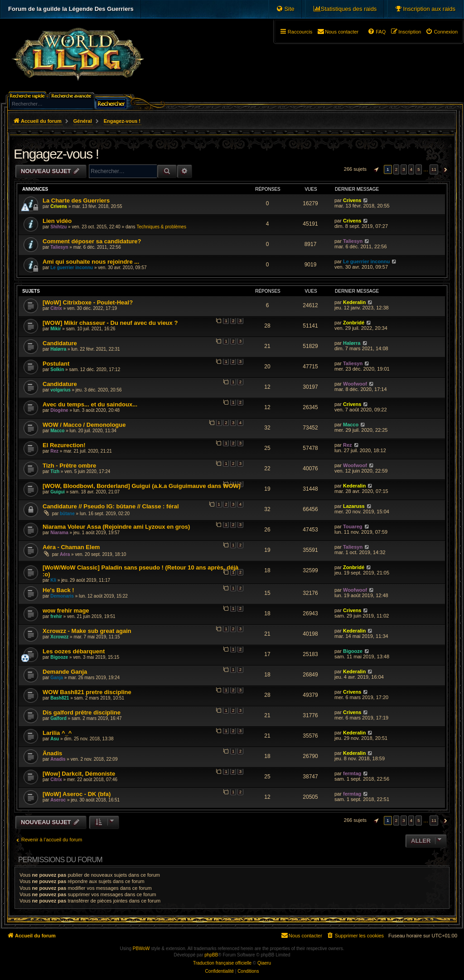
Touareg (353, 526)
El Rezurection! (64, 445)
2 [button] (396, 169)
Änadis (52, 753)
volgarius (60, 390)
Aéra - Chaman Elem (71, 547)
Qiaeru (264, 963)
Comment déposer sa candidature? (92, 241)
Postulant (56, 364)
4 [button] (411, 169)
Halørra (58, 349)
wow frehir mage (66, 611)
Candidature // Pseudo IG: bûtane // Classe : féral (111, 506)
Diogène (59, 410)
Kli (53, 580)
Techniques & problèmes (161, 227)
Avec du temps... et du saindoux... (90, 404)
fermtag (352, 773)
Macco (57, 431)
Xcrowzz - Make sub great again (87, 631)
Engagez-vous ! (56, 154)
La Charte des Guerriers (76, 200)
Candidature (60, 343)
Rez (54, 451)
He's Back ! (58, 590)
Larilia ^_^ (57, 733)
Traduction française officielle (222, 963)
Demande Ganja (65, 672)
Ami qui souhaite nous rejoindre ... (91, 262)
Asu (55, 739)
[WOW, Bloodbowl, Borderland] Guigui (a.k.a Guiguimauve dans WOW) (142, 486)
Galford (58, 718)
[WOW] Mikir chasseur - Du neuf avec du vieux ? (110, 323)
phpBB (211, 955)
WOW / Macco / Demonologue (84, 425)
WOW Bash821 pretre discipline (87, 692)
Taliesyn (59, 247)
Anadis (58, 759)
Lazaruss (354, 506)
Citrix (56, 308)
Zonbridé (354, 323)
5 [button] (419, 169)
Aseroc (58, 800)
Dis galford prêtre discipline (82, 712)
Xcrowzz (59, 637)
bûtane (67, 514)
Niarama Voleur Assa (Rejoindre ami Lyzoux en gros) (116, 527)
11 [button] (434, 169)
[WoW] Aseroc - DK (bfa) (77, 794)
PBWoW (141, 949)
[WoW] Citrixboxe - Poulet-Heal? (88, 302)
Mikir (56, 329)
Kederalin (354, 302)
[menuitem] (425, 9)
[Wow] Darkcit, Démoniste (79, 774)
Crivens (59, 206)
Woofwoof (355, 384)
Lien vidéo (57, 221)
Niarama (59, 533)
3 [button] (404, 169)
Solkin (57, 369)
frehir (56, 616)
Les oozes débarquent (74, 651)
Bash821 (60, 698)
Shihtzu (58, 227)
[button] (375, 169)
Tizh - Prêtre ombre (69, 466)
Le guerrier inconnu (72, 268)
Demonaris (62, 596)
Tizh (55, 471)
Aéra (65, 554)
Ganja (57, 678)
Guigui (58, 492)
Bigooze (59, 657)
